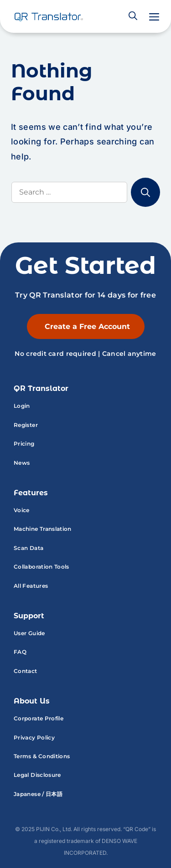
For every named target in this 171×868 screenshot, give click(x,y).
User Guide (29, 633)
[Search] (145, 192)
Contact (26, 671)
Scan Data (28, 548)
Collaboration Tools (41, 567)
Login (22, 406)
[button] (133, 16)
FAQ (20, 652)
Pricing (24, 444)
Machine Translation (43, 529)
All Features (31, 586)
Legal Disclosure (37, 775)
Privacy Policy (34, 737)
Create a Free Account (87, 326)
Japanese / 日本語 (38, 794)
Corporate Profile (39, 718)
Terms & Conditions (42, 756)
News (22, 463)
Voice (22, 510)
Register (26, 425)
